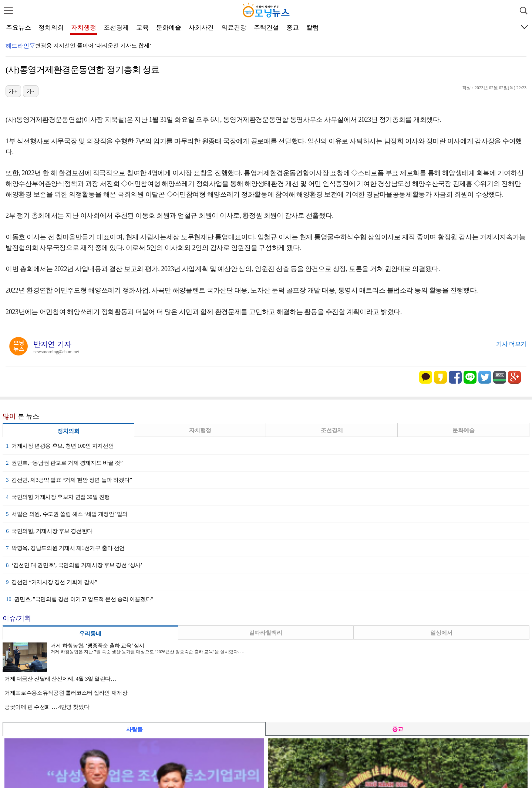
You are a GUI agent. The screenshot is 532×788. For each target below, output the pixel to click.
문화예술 (169, 28)
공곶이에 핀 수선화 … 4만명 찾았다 (47, 707)
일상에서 (441, 633)
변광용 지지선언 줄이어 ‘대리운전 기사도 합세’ (93, 46)
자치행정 (84, 28)
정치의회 (51, 28)
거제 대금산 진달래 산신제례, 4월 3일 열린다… (60, 679)
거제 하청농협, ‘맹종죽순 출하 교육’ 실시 (97, 646)
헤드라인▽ (20, 46)
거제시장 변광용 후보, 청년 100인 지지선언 (60, 446)
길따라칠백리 (266, 633)
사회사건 (201, 28)
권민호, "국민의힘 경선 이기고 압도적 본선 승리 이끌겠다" (80, 599)
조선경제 (116, 28)
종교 (293, 28)
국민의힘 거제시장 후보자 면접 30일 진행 (58, 497)
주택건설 (266, 28)
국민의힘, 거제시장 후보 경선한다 (49, 531)
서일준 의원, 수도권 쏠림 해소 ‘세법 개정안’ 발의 (67, 514)
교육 (142, 28)
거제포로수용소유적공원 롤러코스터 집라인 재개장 (66, 693)
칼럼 (313, 28)
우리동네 (90, 634)
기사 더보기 (511, 344)
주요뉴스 (18, 28)
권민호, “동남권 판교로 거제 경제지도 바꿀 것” (64, 463)
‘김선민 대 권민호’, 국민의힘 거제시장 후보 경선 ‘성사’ (74, 565)
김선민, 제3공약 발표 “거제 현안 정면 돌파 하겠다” (69, 480)
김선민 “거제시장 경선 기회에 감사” (51, 582)
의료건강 (234, 28)
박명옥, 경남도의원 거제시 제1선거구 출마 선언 (65, 548)
